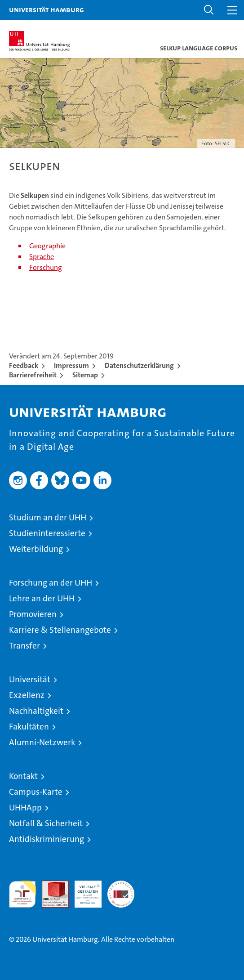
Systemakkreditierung (121, 885)
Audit (50, 885)
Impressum (71, 365)
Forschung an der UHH (51, 583)
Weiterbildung (36, 549)
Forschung (46, 267)
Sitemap (85, 375)
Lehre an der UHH (42, 598)
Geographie (47, 246)
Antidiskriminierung (47, 839)
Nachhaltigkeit (36, 711)
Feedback (24, 365)
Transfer (24, 646)
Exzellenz (27, 695)
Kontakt (23, 776)
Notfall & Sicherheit (46, 823)
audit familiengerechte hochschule (22, 894)
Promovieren (33, 614)
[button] (209, 10)
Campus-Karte (36, 792)
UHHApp (25, 808)
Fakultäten (29, 727)
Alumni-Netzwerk (42, 742)
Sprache (42, 257)
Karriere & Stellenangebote (60, 630)
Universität (30, 679)
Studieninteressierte (47, 533)
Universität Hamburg (47, 9)
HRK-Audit (83, 890)
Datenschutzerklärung (139, 365)
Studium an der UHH (48, 517)
